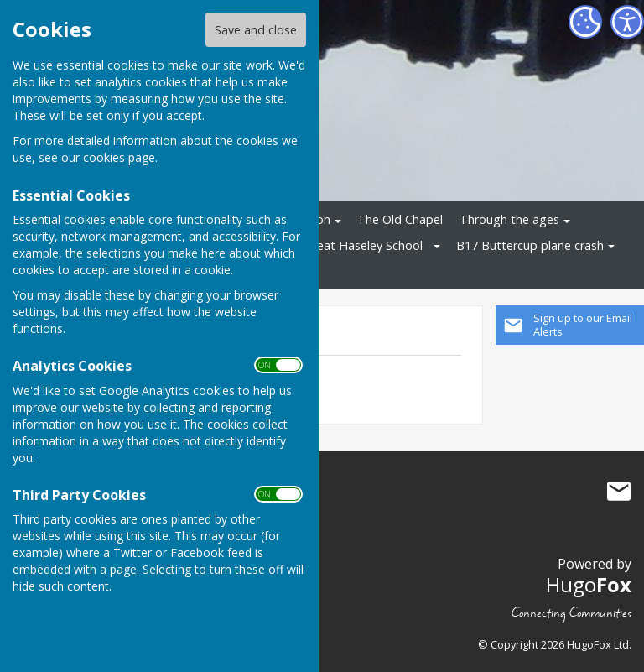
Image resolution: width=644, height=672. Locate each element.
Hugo (589, 584)
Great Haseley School (364, 245)
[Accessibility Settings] (627, 22)
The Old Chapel (400, 219)
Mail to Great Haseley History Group (619, 491)
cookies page (119, 157)
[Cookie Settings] (585, 22)
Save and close (256, 30)
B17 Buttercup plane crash (530, 245)
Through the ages (509, 219)
